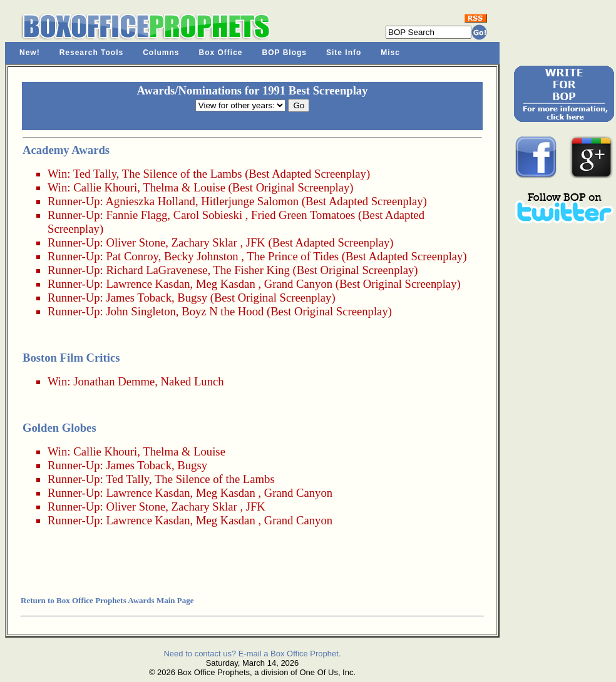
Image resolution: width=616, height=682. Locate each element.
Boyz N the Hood (223, 311)
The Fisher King (252, 270)
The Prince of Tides (293, 256)
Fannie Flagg (136, 215)
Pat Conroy (132, 256)
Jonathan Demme (114, 381)
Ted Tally (95, 174)
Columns (161, 53)
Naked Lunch (192, 381)
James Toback (139, 298)
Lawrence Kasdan (148, 284)
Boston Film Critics (71, 358)
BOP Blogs (285, 53)
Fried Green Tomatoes (303, 215)
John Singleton (141, 311)
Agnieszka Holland (150, 201)
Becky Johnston (201, 256)
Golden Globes (59, 428)
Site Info (344, 53)
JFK (256, 242)
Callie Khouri (105, 187)
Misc (390, 53)
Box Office (221, 53)
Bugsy (192, 298)
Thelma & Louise (184, 187)
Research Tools (91, 53)
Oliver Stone (136, 242)
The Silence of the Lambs (182, 174)
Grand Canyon (298, 284)
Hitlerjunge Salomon (250, 201)
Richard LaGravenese (157, 270)
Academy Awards (66, 150)
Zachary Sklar (204, 242)
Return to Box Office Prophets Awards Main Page (107, 600)
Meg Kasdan (226, 284)
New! (30, 53)
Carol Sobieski (208, 215)
